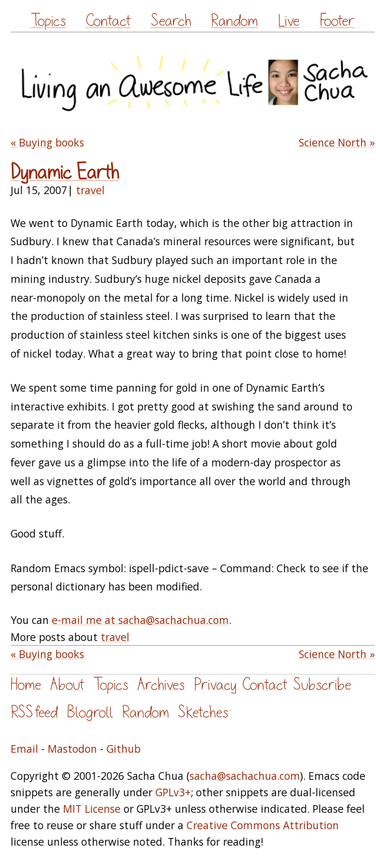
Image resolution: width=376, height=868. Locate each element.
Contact (108, 21)
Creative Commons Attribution (263, 825)
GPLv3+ (173, 792)
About (67, 685)
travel (90, 190)
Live (289, 21)
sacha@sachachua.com (245, 776)
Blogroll (90, 712)
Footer (337, 21)
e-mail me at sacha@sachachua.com (140, 620)
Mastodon (72, 749)
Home (26, 685)
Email (24, 749)
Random (234, 21)
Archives (161, 685)
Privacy (215, 685)
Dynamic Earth (65, 173)
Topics (48, 21)
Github (124, 749)
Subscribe (322, 685)
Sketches (203, 712)
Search (171, 21)
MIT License (92, 809)
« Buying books (47, 142)
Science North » (337, 142)
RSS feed (34, 712)
